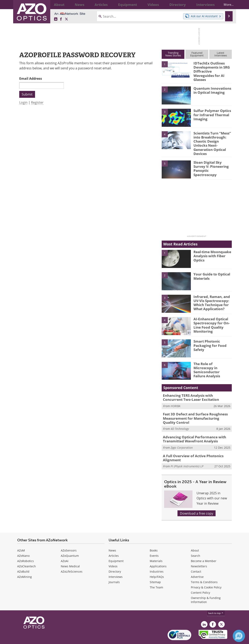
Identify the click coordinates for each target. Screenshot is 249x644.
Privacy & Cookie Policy (206, 574)
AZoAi (65, 548)
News (112, 537)
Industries (157, 558)
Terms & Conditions (204, 569)
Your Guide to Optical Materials (210, 267)
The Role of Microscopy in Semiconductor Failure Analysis (211, 358)
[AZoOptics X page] (66, 19)
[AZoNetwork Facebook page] (61, 19)
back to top (216, 600)
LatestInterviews (221, 54)
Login (23, 102)
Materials (156, 548)
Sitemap (155, 569)
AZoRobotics (26, 548)
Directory (115, 558)
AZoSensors (69, 537)
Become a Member (204, 548)
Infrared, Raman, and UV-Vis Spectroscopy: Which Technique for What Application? (210, 293)
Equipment (116, 548)
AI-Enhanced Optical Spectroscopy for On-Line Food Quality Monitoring (209, 315)
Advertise (197, 564)
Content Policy (200, 579)
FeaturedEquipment (197, 54)
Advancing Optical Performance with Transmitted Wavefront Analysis (191, 427)
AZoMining (25, 564)
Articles (114, 542)
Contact (196, 558)
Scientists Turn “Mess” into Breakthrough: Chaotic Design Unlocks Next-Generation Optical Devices (213, 138)
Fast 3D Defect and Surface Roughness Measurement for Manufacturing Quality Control (194, 408)
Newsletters (199, 553)
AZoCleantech (27, 553)
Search (196, 542)
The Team (156, 574)
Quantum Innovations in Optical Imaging (212, 87)
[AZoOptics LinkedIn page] (56, 19)
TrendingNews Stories (173, 54)
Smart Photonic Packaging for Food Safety (208, 336)
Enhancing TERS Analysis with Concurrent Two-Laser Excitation (195, 388)
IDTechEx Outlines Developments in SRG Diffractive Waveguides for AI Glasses (211, 69)
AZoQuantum (70, 542)
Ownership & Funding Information (206, 587)
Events (154, 542)
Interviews (116, 564)
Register (37, 102)
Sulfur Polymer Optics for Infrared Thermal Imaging (210, 112)
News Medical (70, 553)
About (195, 537)
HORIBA (175, 396)
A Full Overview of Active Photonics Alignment (190, 445)
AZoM (21, 537)
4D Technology (180, 417)
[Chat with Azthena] (239, 636)
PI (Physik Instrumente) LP (187, 453)
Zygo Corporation (182, 435)
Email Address (31, 78)
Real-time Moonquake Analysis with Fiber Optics (210, 246)
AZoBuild (23, 558)
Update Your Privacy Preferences (48, 639)
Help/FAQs (157, 564)
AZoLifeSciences (72, 558)
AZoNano (23, 542)
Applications (158, 553)
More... (225, 4)
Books (154, 537)
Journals (114, 569)
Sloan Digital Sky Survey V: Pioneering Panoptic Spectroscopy (212, 157)
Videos (113, 553)
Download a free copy (197, 500)
